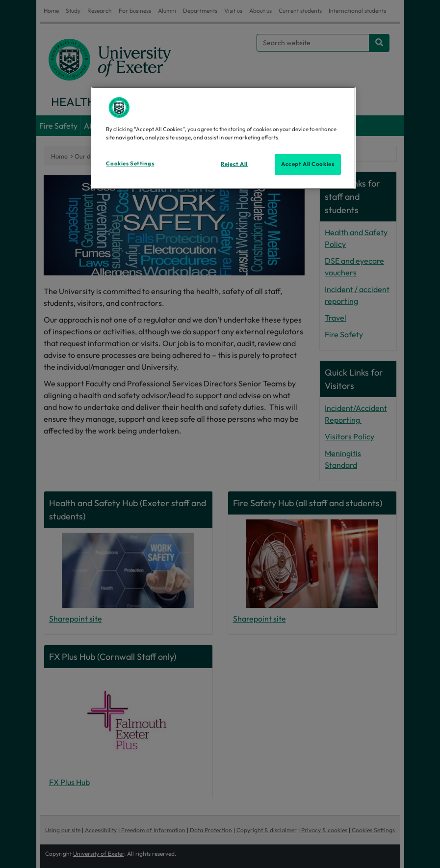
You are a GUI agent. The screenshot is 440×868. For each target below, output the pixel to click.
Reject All (234, 164)
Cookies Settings (130, 163)
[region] (223, 138)
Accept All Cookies (308, 164)
